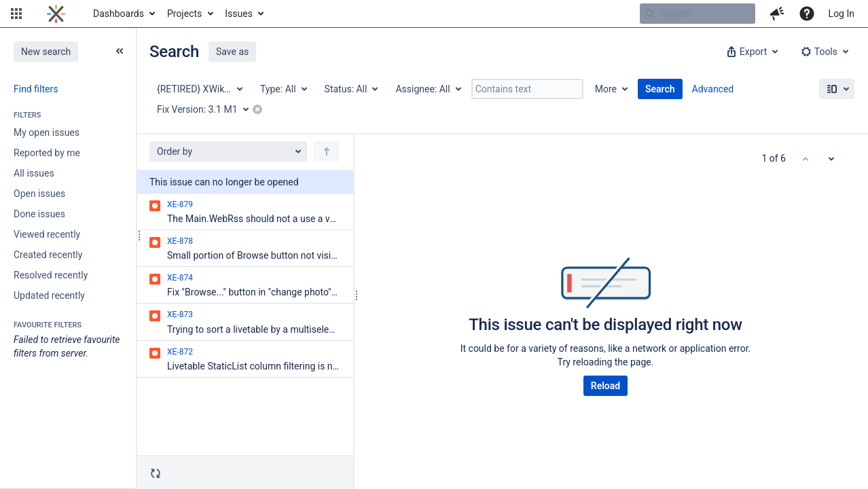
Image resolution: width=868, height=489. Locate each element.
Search (660, 89)
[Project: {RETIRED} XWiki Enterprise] (199, 89)
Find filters (36, 89)
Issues (239, 14)
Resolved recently (51, 275)
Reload (605, 386)
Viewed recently (47, 234)
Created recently (48, 255)
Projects (184, 14)
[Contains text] (527, 89)
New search (46, 52)
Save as (232, 52)
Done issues (39, 214)
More (606, 89)
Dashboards (119, 14)
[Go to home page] (56, 14)
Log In (842, 14)
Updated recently (49, 295)
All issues (34, 173)
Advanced (713, 89)
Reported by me (47, 153)
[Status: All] (351, 89)
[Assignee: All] (427, 89)
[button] (16, 14)
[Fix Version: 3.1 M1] (207, 109)
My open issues (47, 132)
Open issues (39, 194)
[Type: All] (283, 89)
